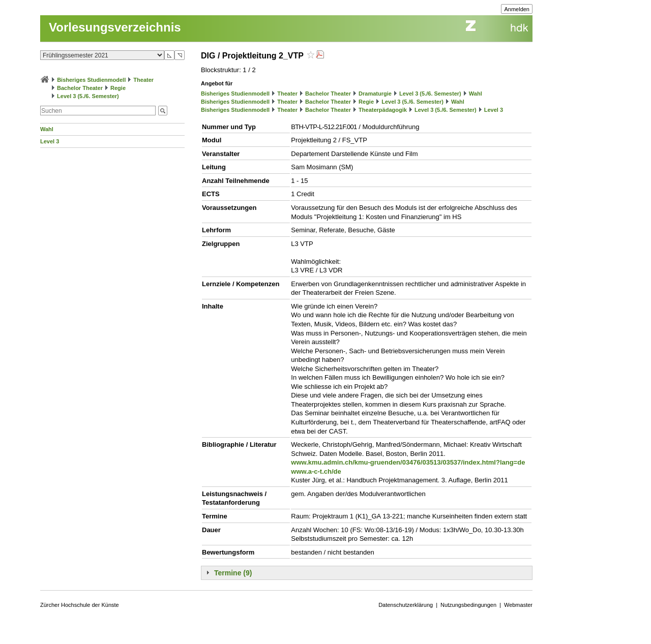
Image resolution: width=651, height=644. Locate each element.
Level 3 (50, 141)
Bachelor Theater (80, 88)
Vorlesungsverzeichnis (115, 27)
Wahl (47, 129)
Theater (143, 80)
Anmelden (517, 9)
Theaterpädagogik (383, 110)
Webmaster (518, 605)
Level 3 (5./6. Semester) (88, 96)
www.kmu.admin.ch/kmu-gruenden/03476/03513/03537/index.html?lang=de (408, 462)
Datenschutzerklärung (406, 605)
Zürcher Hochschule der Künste (80, 605)
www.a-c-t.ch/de (316, 471)
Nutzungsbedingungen (468, 605)
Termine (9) (233, 573)
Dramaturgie (375, 94)
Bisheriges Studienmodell (91, 80)
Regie (118, 88)
